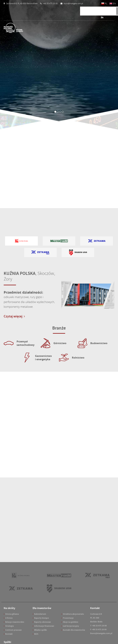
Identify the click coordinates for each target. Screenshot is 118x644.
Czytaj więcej (14, 316)
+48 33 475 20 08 (99, 626)
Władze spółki (40, 630)
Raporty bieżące (41, 618)
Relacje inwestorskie (15, 622)
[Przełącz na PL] (104, 3)
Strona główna (12, 614)
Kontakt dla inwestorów (74, 630)
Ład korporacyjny (71, 626)
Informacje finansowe (44, 626)
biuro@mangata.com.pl (101, 633)
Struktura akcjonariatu (73, 614)
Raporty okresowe (42, 622)
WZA (36, 634)
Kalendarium (40, 614)
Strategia (9, 626)
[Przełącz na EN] (113, 3)
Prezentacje (68, 618)
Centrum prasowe (13, 630)
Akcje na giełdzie (71, 622)
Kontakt (9, 634)
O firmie (9, 618)
